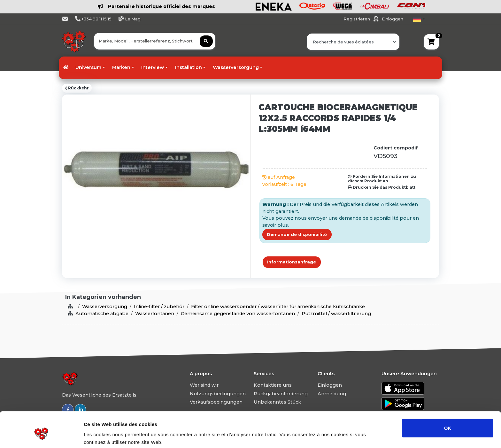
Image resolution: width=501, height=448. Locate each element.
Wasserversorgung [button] (236, 67)
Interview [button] (153, 67)
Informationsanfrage (292, 262)
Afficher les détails (352, 435)
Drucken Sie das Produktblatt (382, 187)
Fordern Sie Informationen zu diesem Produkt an (382, 179)
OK (448, 401)
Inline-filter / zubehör (159, 307)
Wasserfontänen (155, 314)
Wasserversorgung (105, 307)
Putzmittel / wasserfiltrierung (336, 314)
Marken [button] (121, 67)
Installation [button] (189, 67)
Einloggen (393, 19)
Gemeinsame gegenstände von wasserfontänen (238, 314)
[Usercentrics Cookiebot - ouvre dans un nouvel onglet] (41, 436)
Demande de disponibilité (297, 235)
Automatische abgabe (102, 314)
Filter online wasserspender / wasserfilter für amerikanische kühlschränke (278, 307)
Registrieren (357, 19)
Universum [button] (88, 67)
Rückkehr (77, 88)
